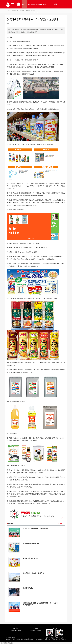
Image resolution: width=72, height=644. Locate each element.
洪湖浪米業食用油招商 (30, 558)
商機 (46, 4)
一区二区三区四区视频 (6, 643)
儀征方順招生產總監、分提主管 (33, 573)
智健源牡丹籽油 (28, 588)
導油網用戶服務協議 (16, 630)
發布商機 (60, 523)
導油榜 (35, 6)
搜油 (43, 4)
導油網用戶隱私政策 (36, 630)
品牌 (40, 4)
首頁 (29, 4)
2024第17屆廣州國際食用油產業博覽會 (36, 529)
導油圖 (37, 6)
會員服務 (56, 628)
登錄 (23, 4)
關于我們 (16, 628)
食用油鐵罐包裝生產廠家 (31, 544)
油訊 (32, 4)
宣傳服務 (36, 628)
